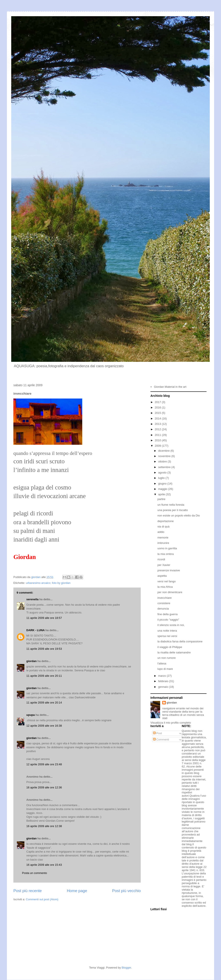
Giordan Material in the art (170, 387)
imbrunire (163, 543)
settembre (165, 467)
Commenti (161, 739)
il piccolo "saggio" (168, 620)
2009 (158, 446)
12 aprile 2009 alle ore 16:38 (44, 726)
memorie (163, 538)
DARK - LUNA (36, 630)
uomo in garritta (167, 548)
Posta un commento (35, 873)
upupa (31, 715)
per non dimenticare (170, 592)
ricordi (161, 559)
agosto (163, 473)
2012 (158, 429)
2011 (158, 435)
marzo (163, 676)
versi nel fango (167, 581)
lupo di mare (165, 669)
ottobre (163, 461)
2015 (158, 413)
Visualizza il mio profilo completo (171, 723)
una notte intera (167, 631)
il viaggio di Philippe (170, 647)
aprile (162, 494)
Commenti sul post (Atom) (42, 899)
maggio (163, 489)
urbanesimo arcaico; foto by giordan (48, 583)
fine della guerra (167, 614)
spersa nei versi (167, 636)
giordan (32, 661)
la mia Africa (165, 587)
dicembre (164, 451)
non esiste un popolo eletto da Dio (179, 515)
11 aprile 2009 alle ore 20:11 (44, 676)
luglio (162, 478)
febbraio (164, 681)
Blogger (126, 968)
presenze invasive (169, 570)
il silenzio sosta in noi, (171, 625)
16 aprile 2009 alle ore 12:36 (44, 787)
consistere (164, 603)
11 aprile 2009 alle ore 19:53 (44, 649)
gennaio (164, 687)
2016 (158, 407)
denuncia (163, 609)
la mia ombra (165, 554)
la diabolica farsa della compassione (180, 641)
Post (158, 733)
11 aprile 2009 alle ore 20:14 (44, 703)
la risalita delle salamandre (174, 652)
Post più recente (28, 891)
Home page (77, 891)
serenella (32, 599)
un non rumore (167, 658)
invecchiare (164, 598)
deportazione (165, 521)
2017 (158, 402)
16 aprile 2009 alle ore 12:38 (44, 826)
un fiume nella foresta (171, 505)
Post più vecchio (126, 891)
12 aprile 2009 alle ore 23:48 (44, 764)
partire (161, 499)
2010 (158, 440)
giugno (163, 484)
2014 (158, 419)
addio (161, 532)
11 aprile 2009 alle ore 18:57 (44, 618)
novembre (165, 456)
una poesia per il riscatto (173, 510)
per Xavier (164, 565)
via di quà (163, 527)
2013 (158, 424)
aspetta (162, 576)
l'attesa (162, 663)
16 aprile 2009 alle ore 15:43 (44, 865)
